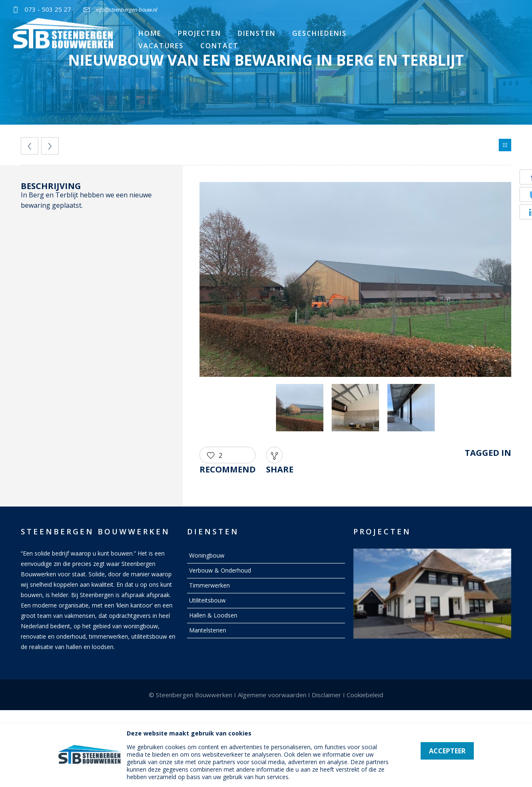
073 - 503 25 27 (48, 9)
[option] (355, 281)
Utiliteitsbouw (207, 600)
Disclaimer (326, 695)
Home (150, 33)
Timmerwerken (209, 585)
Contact (219, 46)
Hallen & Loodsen (213, 615)
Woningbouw (207, 555)
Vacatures (161, 46)
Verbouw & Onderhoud (220, 570)
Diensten (257, 33)
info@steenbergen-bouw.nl (126, 10)
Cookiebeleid (365, 695)
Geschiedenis (319, 33)
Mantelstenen (208, 630)
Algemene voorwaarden (272, 695)
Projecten (199, 33)
